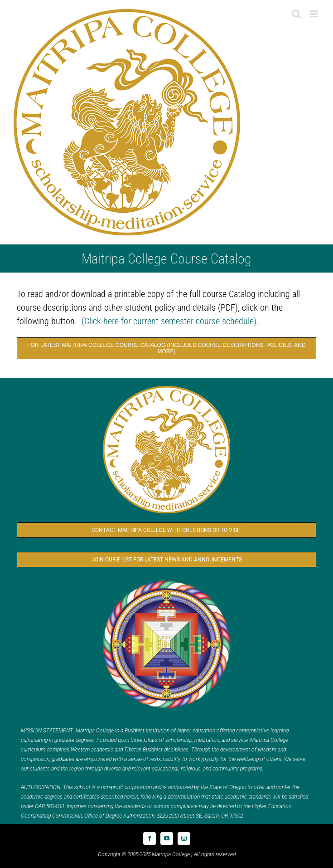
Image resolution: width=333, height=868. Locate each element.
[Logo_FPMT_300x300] (167, 581)
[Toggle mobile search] (296, 14)
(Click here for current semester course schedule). (170, 321)
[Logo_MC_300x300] (167, 386)
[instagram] (184, 839)
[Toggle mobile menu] (315, 14)
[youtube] (167, 839)
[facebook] (150, 839)
